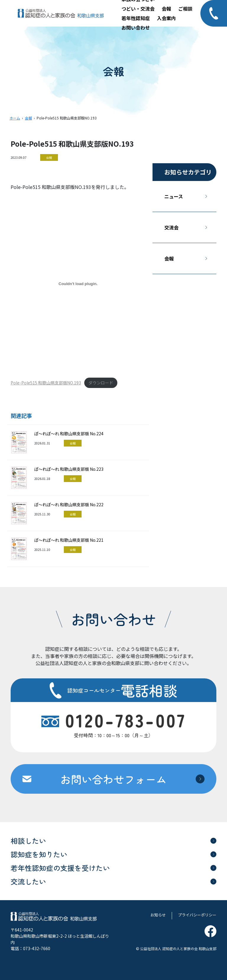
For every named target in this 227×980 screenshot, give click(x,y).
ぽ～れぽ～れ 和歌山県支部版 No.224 (69, 434)
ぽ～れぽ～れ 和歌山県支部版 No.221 (69, 540)
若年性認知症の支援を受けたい (60, 868)
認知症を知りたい (39, 854)
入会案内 (166, 18)
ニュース (174, 196)
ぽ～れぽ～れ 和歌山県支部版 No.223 (69, 469)
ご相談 (185, 9)
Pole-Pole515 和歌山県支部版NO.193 (46, 383)
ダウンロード (101, 383)
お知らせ (158, 915)
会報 (166, 9)
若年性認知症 (136, 18)
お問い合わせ (136, 28)
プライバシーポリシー (197, 915)
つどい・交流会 (138, 9)
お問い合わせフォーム (113, 779)
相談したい (28, 841)
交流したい (28, 881)
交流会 (171, 227)
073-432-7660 (37, 948)
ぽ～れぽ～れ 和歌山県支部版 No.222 (69, 504)
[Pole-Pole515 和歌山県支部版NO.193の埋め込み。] (78, 284)
